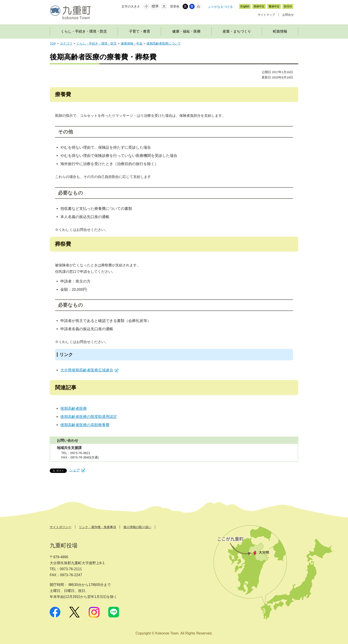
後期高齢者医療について (164, 44)
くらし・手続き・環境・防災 (84, 31)
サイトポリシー (61, 527)
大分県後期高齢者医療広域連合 (89, 370)
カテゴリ (66, 44)
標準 (155, 6)
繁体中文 (274, 6)
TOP (53, 44)
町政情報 (280, 31)
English (245, 6)
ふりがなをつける (220, 7)
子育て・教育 (140, 31)
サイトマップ (266, 15)
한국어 (288, 6)
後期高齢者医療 (74, 409)
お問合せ (288, 15)
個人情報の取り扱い (137, 527)
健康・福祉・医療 (186, 31)
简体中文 (259, 6)
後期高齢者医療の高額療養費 (85, 425)
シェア (77, 470)
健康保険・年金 (132, 44)
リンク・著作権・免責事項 (97, 527)
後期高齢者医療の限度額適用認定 (89, 417)
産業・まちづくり (237, 31)
